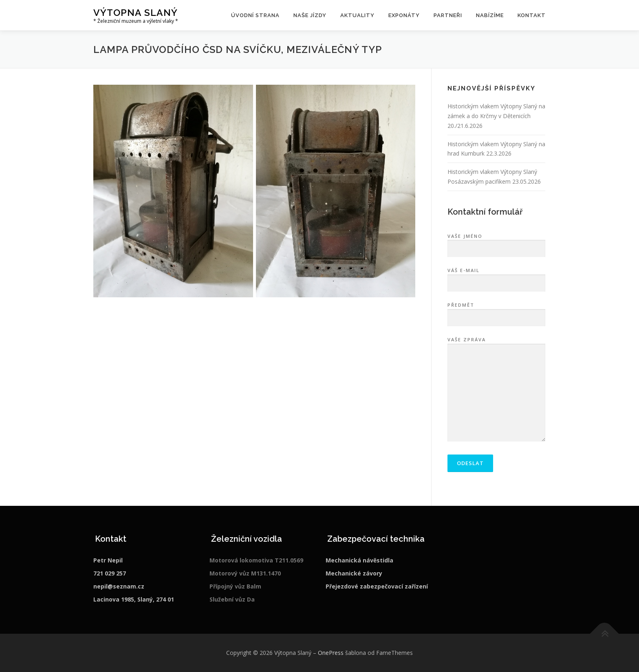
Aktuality (357, 15)
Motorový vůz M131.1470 (245, 573)
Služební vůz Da (232, 599)
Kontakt (532, 15)
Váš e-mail (496, 277)
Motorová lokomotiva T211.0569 (256, 560)
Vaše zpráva (496, 390)
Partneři (448, 15)
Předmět (496, 312)
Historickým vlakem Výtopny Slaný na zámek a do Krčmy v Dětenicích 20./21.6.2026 (496, 116)
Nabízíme (490, 15)
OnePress (331, 653)
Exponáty (404, 15)
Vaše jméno (496, 243)
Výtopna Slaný (136, 12)
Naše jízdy (310, 15)
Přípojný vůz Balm (235, 586)
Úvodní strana (255, 15)
